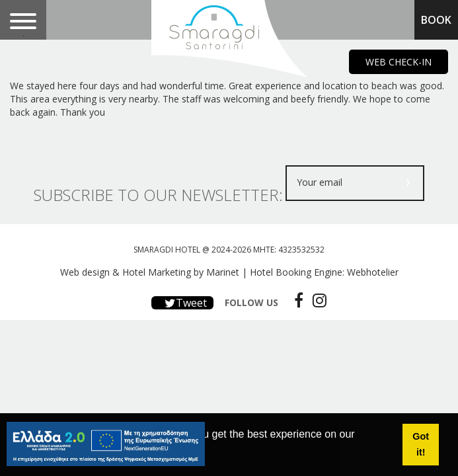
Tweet (182, 303)
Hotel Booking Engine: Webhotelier (324, 272)
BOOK (436, 20)
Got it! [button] (421, 444)
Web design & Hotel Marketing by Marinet (150, 272)
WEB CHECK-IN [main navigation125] (399, 62)
